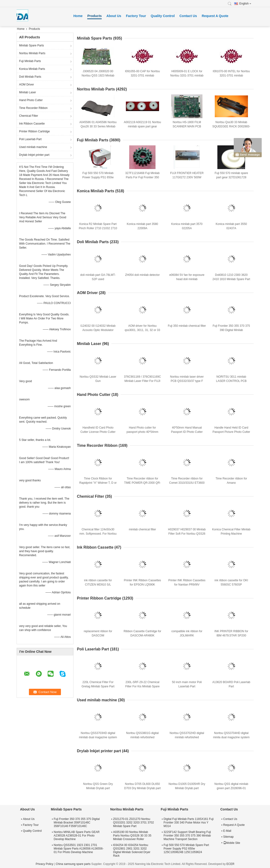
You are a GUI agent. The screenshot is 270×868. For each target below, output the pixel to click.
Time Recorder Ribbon (33, 108)
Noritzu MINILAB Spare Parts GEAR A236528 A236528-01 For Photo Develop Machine (77, 836)
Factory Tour (136, 16)
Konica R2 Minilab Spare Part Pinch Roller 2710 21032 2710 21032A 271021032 (98, 228)
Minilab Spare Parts (32, 45)
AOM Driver (27, 85)
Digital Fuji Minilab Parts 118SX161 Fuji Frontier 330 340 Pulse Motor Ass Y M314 (189, 823)
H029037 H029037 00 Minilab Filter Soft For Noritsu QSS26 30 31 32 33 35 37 (187, 534)
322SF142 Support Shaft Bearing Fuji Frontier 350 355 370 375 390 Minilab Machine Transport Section (187, 836)
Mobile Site (232, 843)
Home (78, 16)
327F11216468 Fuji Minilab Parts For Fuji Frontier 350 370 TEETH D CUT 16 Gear (142, 177)
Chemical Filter (29, 116)
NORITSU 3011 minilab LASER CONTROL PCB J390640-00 (231, 381)
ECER (230, 864)
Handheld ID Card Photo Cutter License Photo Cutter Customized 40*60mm (98, 432)
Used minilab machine (33, 147)
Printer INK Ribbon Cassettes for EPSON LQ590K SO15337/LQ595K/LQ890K (142, 585)
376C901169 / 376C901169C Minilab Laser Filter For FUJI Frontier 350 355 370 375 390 (142, 381)
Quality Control (163, 16)
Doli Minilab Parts (30, 77)
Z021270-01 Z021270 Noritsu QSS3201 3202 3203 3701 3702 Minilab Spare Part (133, 823)
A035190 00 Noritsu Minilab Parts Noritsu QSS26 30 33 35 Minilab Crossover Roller (132, 836)
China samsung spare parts (73, 864)
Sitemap (229, 837)
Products (94, 16)
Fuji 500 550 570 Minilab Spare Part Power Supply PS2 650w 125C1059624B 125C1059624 (186, 849)
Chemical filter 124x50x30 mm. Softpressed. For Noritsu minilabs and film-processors (98, 534)
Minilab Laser (28, 92)
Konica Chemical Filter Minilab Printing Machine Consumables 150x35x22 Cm (231, 534)
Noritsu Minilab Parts (32, 53)
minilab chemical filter (142, 529)
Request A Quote (215, 16)
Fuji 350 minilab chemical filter (187, 326)
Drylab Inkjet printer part (34, 155)
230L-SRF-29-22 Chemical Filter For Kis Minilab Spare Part (142, 686)
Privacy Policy (44, 864)
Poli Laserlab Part (30, 139)
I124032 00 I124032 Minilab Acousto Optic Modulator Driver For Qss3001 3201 (98, 330)
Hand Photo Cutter (31, 100)
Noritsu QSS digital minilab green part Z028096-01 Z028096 (231, 788)
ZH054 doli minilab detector (142, 275)
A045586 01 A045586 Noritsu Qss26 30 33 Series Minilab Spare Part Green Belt (98, 126)
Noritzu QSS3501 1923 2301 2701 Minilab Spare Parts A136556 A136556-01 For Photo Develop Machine (79, 849)
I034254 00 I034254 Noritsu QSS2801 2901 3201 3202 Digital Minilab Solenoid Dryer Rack (132, 850)
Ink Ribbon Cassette (32, 124)
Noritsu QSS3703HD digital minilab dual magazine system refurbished (98, 737)
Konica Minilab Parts (32, 69)
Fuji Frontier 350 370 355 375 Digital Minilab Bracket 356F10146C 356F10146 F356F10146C (77, 823)
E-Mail (227, 831)
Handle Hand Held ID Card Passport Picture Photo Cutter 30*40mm (231, 432)
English (245, 4)
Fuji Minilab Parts (30, 61)
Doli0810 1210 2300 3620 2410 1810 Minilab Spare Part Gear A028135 (231, 279)
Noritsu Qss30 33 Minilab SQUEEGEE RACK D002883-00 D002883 (231, 126)
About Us (114, 16)
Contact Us (188, 16)
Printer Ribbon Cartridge (34, 131)
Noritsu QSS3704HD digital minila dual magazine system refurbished (231, 737)
